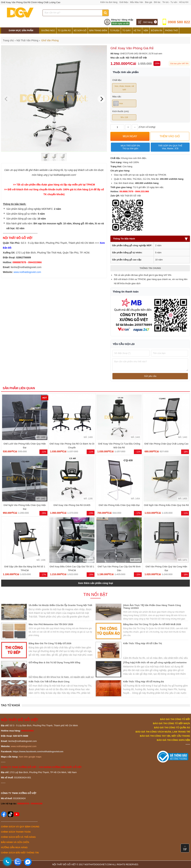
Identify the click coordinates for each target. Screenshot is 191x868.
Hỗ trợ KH (184, 2)
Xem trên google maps (30, 757)
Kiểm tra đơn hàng (109, 2)
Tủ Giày (126, 31)
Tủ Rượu (115, 31)
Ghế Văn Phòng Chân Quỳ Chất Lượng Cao (166, 444)
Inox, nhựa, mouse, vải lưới (124, 88)
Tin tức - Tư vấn (170, 2)
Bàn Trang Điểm (98, 31)
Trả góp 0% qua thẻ (170, 147)
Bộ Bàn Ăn (157, 31)
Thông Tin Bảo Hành (150, 239)
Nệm (146, 31)
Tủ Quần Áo (64, 31)
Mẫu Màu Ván (137, 2)
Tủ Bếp (45, 37)
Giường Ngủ (48, 31)
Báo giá (149, 2)
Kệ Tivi (137, 31)
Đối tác (157, 2)
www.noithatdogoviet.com (27, 272)
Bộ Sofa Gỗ (80, 31)
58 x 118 (124, 117)
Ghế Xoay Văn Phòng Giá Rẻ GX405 (72, 505)
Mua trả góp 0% (130, 147)
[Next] (101, 99)
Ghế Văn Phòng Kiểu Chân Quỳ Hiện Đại (119, 505)
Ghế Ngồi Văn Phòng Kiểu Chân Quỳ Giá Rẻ (166, 505)
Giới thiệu (124, 2)
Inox (118, 103)
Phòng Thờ (171, 31)
